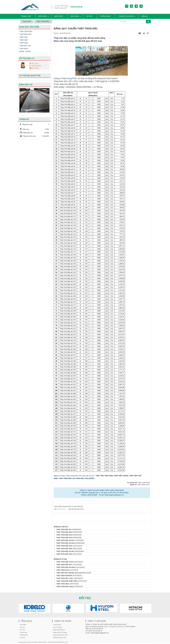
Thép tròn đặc (60, 39)
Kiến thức (59, 17)
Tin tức (89, 17)
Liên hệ (146, 17)
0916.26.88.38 (76, 7)
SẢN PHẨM (75, 17)
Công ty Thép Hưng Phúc (65, 79)
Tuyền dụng (105, 17)
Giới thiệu (43, 17)
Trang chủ (27, 17)
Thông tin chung (127, 17)
